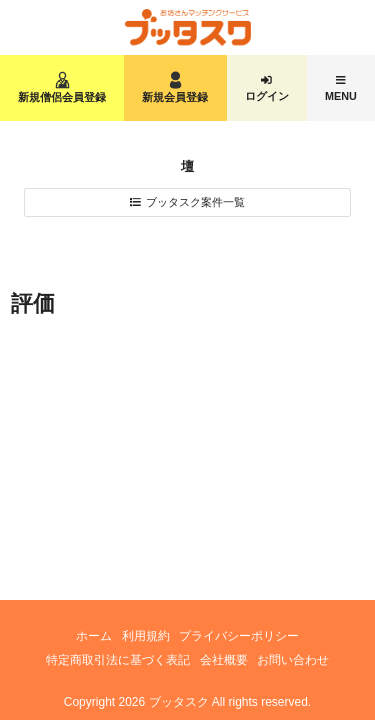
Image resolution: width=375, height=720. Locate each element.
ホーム (94, 636)
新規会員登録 (175, 97)
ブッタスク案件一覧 (195, 202)
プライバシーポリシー (239, 636)
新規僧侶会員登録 (62, 97)
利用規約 (146, 636)
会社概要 (224, 660)
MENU (341, 96)
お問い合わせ (293, 660)
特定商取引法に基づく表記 (118, 660)
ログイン (267, 96)
